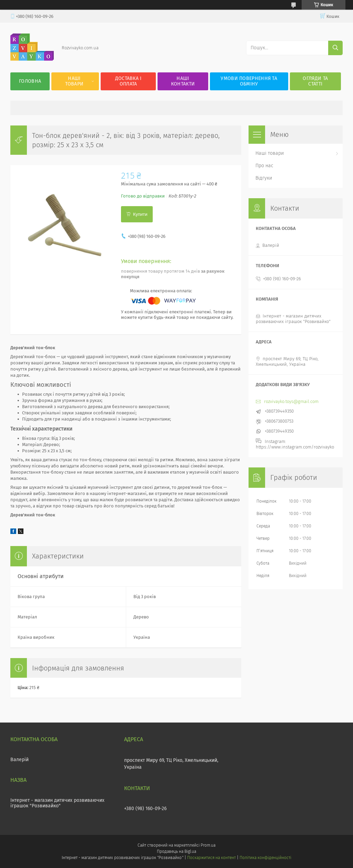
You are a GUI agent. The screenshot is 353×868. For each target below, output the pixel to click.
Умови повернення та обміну (249, 81)
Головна (30, 81)
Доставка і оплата (128, 81)
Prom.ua (208, 845)
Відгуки (264, 178)
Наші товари (74, 81)
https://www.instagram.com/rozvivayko (295, 447)
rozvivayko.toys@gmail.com (291, 401)
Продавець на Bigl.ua (176, 851)
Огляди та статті (315, 81)
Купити (140, 214)
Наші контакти (183, 81)
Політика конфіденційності (265, 858)
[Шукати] (335, 48)
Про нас (264, 166)
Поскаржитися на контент (211, 858)
